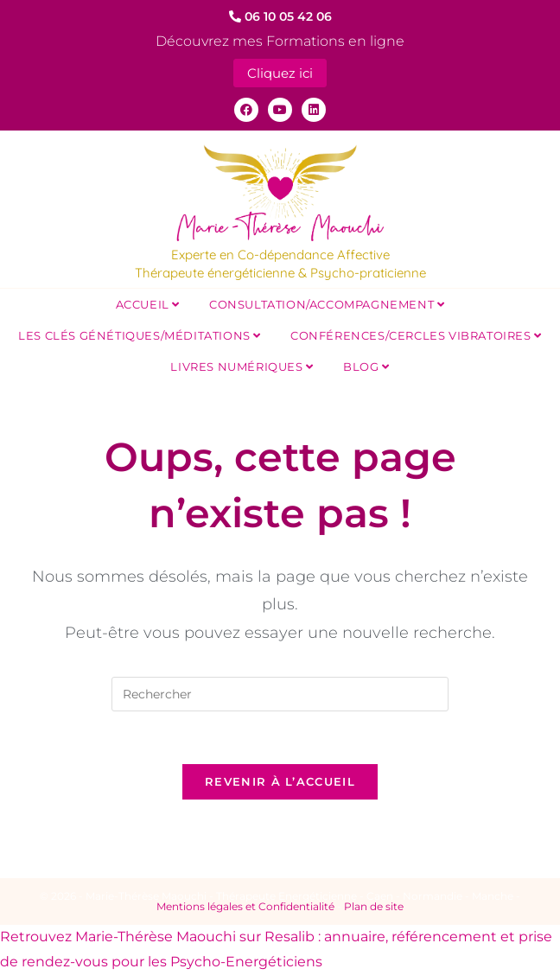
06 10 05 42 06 (280, 16)
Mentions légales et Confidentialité (245, 906)
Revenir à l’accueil (280, 781)
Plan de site (374, 906)
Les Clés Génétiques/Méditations (140, 335)
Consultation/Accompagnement (327, 304)
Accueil (148, 304)
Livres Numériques (242, 366)
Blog (366, 366)
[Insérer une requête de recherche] (280, 694)
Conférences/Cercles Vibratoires (416, 335)
